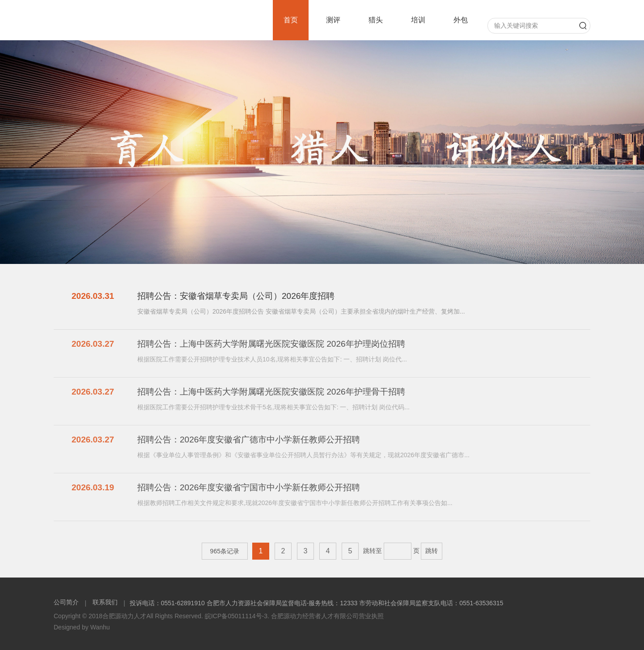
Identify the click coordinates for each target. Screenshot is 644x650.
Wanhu (100, 627)
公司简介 (67, 602)
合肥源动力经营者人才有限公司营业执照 (327, 616)
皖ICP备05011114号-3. (237, 616)
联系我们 (105, 602)
